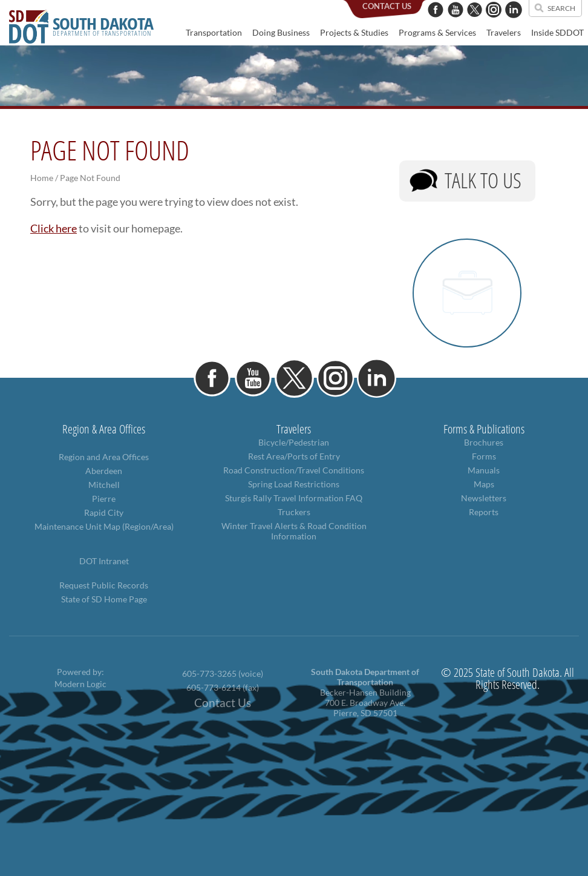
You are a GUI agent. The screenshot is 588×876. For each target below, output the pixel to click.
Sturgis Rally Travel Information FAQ (294, 498)
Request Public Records (104, 585)
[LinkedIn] (514, 24)
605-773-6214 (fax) (223, 687)
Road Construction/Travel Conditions (294, 470)
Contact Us (223, 703)
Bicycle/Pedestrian (294, 442)
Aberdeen (104, 471)
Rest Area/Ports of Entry (294, 456)
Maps (484, 484)
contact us (387, 6)
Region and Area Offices (104, 457)
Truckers (294, 512)
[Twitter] (475, 24)
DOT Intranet (104, 561)
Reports (484, 512)
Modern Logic (80, 684)
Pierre (104, 499)
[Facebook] (436, 24)
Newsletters (484, 498)
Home (42, 178)
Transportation (214, 32)
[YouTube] (456, 24)
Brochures (484, 442)
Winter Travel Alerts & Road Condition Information (294, 531)
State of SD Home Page (104, 599)
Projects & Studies (354, 32)
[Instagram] (494, 24)
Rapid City (104, 512)
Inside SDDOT (557, 32)
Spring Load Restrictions (294, 484)
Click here (54, 228)
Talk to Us (483, 180)
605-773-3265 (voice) (223, 673)
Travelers (504, 32)
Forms (484, 456)
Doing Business (281, 32)
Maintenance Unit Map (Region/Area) (104, 526)
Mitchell (104, 485)
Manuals (484, 470)
